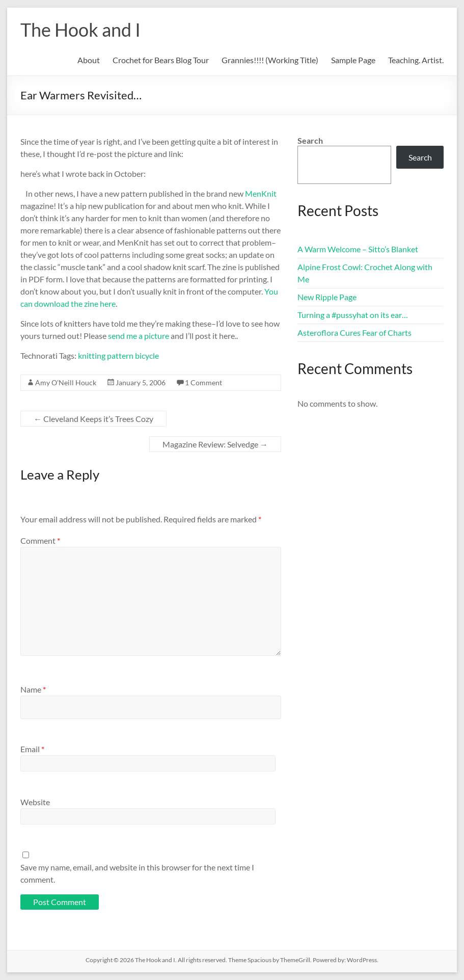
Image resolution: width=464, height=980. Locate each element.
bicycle (147, 355)
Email (32, 749)
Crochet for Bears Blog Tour (161, 60)
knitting (92, 355)
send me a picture (139, 336)
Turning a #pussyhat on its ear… (353, 315)
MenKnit (261, 193)
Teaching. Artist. (416, 60)
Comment (40, 540)
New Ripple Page (327, 297)
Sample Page (353, 60)
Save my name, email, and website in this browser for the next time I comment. (137, 873)
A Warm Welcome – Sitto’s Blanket (358, 249)
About (89, 60)
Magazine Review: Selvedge (215, 444)
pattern (120, 355)
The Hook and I (80, 30)
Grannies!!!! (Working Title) (270, 60)
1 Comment (203, 382)
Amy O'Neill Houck (66, 382)
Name (33, 689)
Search (310, 140)
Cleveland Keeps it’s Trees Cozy (93, 419)
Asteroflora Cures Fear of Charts (354, 333)
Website (35, 802)
